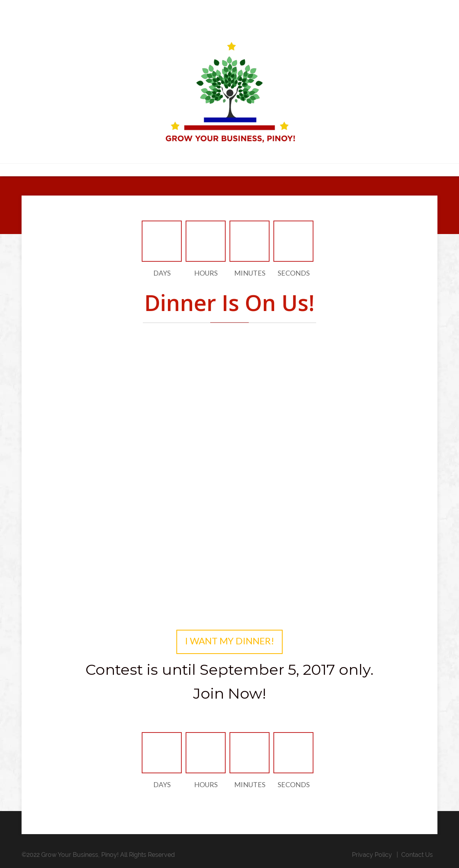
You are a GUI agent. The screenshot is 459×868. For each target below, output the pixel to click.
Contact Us (417, 855)
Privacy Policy (372, 855)
